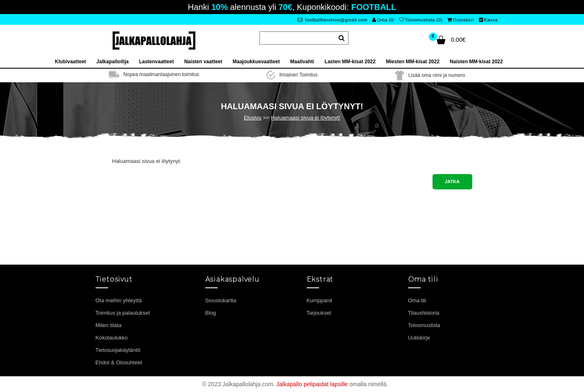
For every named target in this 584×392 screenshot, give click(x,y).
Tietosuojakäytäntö (118, 350)
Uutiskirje (419, 338)
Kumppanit (320, 300)
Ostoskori (461, 20)
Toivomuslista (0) (421, 20)
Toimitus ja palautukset (123, 313)
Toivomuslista (424, 325)
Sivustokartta (221, 300)
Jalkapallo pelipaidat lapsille (312, 384)
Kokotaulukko (112, 338)
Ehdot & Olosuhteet (119, 362)
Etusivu (253, 118)
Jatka (452, 182)
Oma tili (383, 20)
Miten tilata (109, 325)
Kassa (488, 20)
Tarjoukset (319, 313)
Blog (211, 313)
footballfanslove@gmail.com (333, 20)
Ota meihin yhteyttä (119, 300)
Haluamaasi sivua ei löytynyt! (305, 118)
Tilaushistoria (424, 313)
